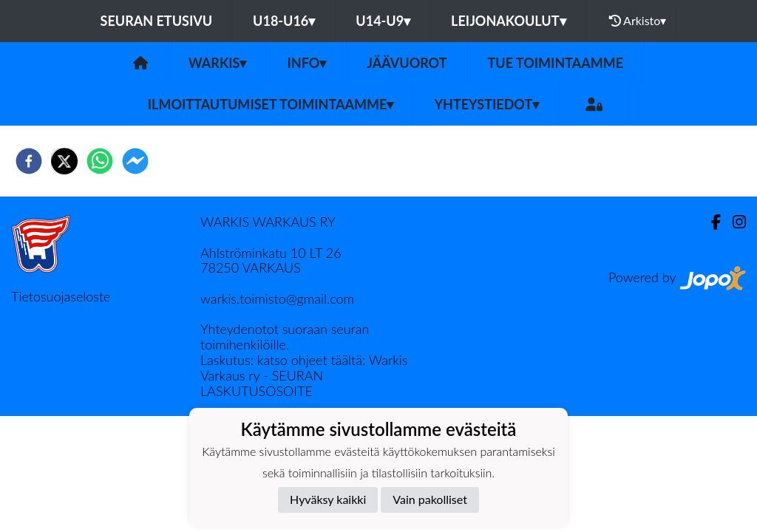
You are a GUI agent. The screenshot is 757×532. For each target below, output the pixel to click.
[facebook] (29, 161)
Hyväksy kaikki (328, 499)
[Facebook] (710, 222)
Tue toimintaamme (556, 63)
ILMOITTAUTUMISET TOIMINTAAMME (271, 104)
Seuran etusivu (157, 21)
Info (306, 63)
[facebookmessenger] (135, 161)
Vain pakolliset (430, 499)
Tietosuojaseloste (61, 296)
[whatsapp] (100, 161)
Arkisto (638, 21)
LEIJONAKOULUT (508, 21)
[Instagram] (733, 222)
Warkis (218, 63)
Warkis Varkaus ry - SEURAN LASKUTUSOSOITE (304, 375)
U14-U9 (383, 21)
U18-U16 (284, 21)
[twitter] (64, 161)
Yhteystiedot (486, 104)
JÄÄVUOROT (407, 63)
